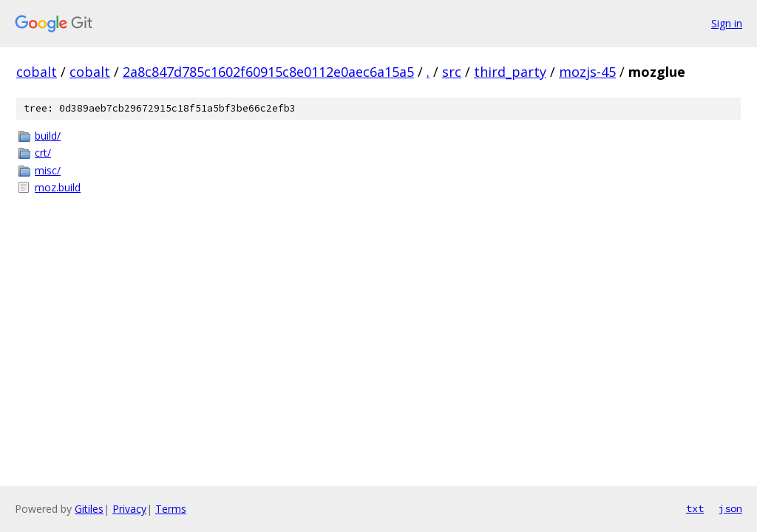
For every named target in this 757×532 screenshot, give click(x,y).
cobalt (37, 72)
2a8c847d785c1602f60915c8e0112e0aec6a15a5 (268, 72)
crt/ (43, 153)
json (730, 508)
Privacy (129, 509)
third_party (510, 72)
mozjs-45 (587, 72)
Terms (171, 509)
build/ (48, 136)
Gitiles (89, 509)
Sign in (727, 23)
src (452, 72)
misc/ (48, 170)
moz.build (58, 187)
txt (695, 508)
